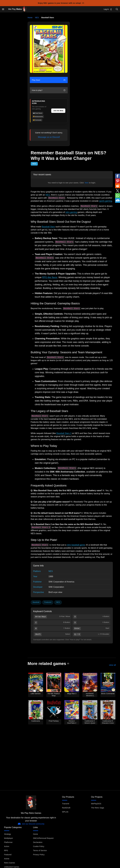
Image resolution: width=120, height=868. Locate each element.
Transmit (66, 804)
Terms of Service (40, 850)
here (87, 183)
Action (7, 846)
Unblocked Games (12, 867)
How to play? (49, 90)
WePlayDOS (96, 804)
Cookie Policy (39, 846)
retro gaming (71, 212)
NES (37, 18)
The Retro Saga (98, 808)
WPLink (65, 812)
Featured (48, 602)
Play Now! (49, 80)
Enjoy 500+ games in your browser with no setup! (61, 3)
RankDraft (66, 808)
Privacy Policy (39, 855)
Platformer (8, 842)
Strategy (7, 834)
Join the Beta (58, 111)
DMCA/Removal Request (43, 838)
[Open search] (117, 9)
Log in (108, 9)
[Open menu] (3, 9)
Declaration (38, 842)
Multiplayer (9, 838)
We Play (17, 9)
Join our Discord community (31, 824)
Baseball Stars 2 (64, 433)
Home (30, 18)
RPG (6, 850)
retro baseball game (76, 545)
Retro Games (10, 863)
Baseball (36, 602)
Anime (7, 859)
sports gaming (106, 201)
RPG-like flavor (50, 277)
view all (112, 665)
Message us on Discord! (49, 137)
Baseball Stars (48, 227)
